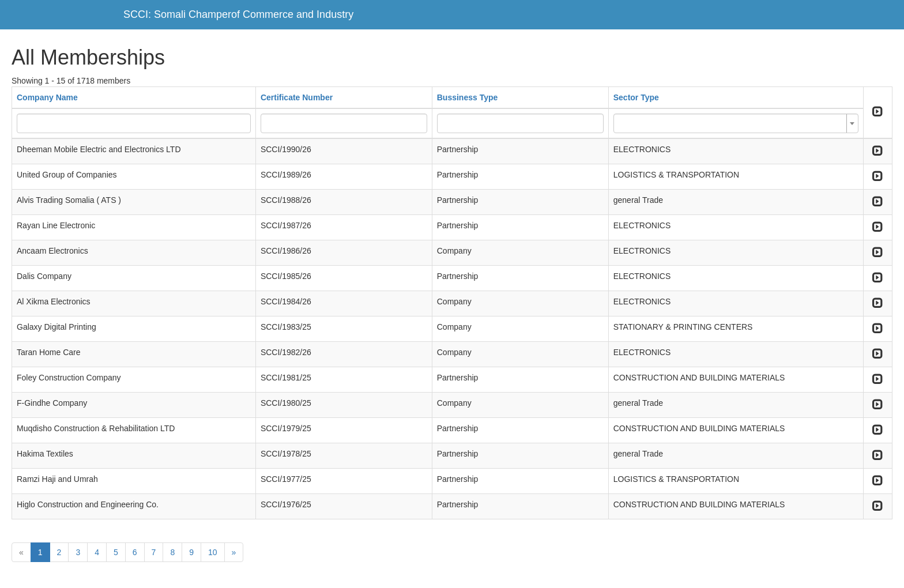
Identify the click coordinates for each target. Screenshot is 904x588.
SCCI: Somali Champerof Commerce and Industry (238, 14)
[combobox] (736, 123)
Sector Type (636, 97)
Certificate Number (297, 97)
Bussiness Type (468, 97)
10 (213, 552)
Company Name (47, 97)
